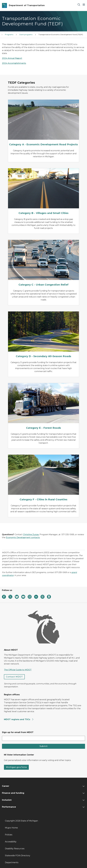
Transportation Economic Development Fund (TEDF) (61, 35)
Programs (9, 35)
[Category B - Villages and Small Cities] (43, 192)
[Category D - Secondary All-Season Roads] (43, 335)
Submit (44, 746)
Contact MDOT (14, 677)
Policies (9, 835)
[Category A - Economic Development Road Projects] (43, 123)
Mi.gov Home (11, 828)
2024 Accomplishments (14, 63)
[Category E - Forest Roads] (43, 407)
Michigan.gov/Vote (16, 767)
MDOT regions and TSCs (19, 719)
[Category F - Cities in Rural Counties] (43, 478)
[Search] (79, 5)
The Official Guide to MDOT (18, 670)
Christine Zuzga (31, 535)
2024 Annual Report (12, 58)
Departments (12, 862)
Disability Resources (15, 849)
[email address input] (43, 738)
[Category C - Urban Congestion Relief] (43, 264)
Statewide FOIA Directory (18, 856)
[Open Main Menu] (84, 5)
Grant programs (26, 35)
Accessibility (11, 842)
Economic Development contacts (23, 537)
